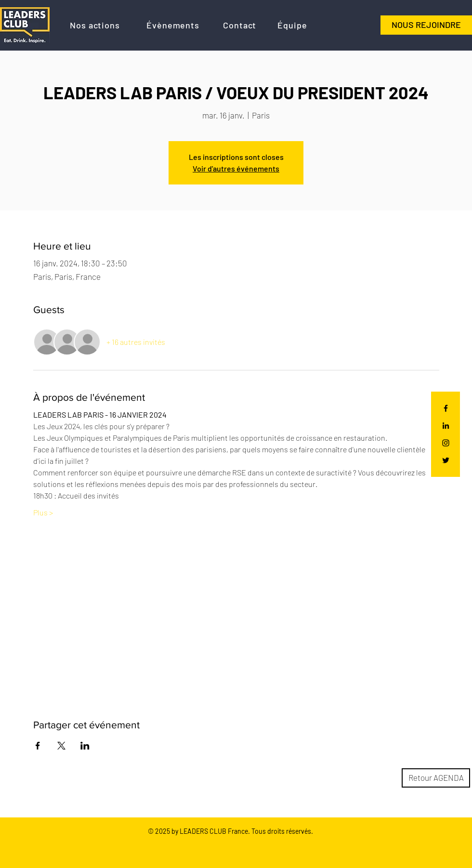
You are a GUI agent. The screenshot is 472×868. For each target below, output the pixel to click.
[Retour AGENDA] (436, 778)
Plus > (43, 512)
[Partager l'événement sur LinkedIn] (85, 746)
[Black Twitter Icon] (446, 460)
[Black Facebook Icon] (446, 408)
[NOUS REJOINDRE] (426, 25)
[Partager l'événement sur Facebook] (38, 746)
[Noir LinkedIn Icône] (446, 426)
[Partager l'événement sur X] (61, 746)
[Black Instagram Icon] (446, 443)
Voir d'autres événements (236, 168)
